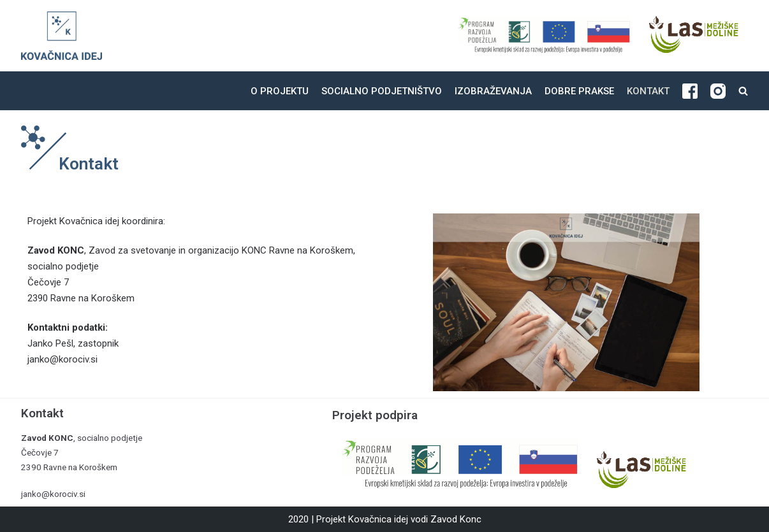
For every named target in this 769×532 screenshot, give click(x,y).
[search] (743, 91)
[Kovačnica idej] (62, 36)
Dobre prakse (579, 91)
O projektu (280, 91)
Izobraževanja (493, 91)
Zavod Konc (456, 519)
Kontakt (648, 91)
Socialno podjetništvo (382, 91)
